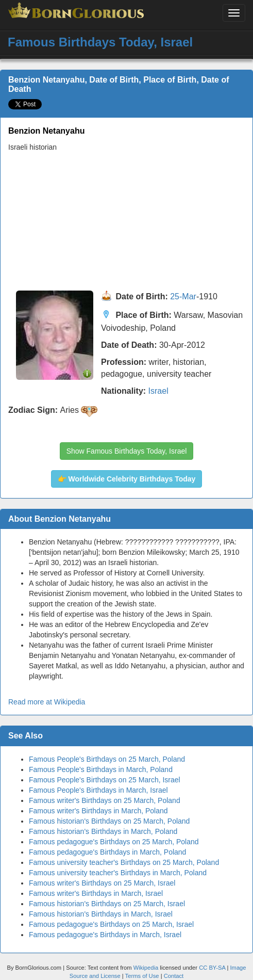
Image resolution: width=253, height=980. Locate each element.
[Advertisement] (123, 221)
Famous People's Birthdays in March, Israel (98, 790)
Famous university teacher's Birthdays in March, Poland (118, 873)
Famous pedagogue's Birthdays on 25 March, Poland (114, 842)
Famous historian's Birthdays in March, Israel (101, 914)
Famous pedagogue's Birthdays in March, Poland (107, 852)
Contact (174, 976)
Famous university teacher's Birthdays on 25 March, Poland (124, 862)
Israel (158, 391)
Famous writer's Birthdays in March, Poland (98, 811)
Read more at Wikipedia (47, 702)
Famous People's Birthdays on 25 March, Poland (107, 759)
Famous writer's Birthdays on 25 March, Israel (102, 883)
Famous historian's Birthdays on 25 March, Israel (107, 904)
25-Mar (183, 297)
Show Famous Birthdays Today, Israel (127, 451)
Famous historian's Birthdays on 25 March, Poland (109, 821)
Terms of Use (143, 976)
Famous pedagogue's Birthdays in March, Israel (105, 935)
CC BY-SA (212, 968)
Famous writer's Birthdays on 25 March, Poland (105, 800)
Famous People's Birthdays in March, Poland (101, 769)
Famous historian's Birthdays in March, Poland (103, 831)
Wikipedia (146, 968)
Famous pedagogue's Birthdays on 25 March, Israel (111, 924)
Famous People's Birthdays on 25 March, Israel (105, 780)
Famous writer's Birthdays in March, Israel (96, 893)
